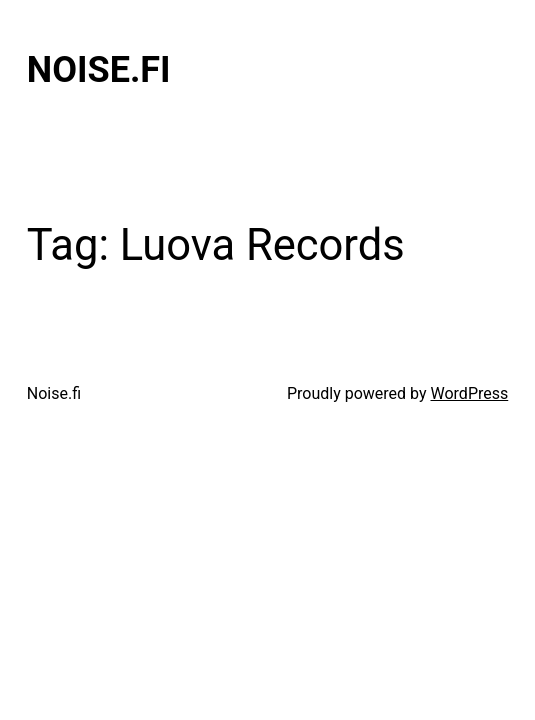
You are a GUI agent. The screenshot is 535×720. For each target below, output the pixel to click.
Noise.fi (99, 70)
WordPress (470, 393)
